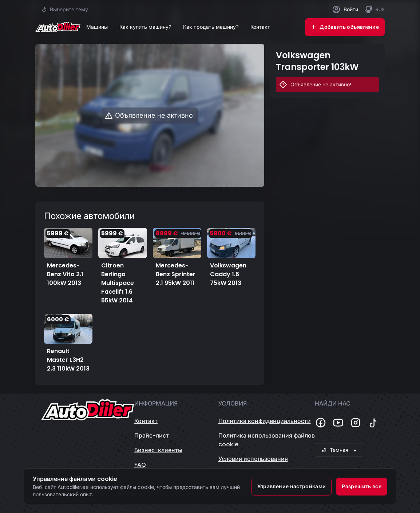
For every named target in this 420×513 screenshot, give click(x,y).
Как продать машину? (211, 27)
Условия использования (253, 459)
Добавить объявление (345, 27)
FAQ (140, 465)
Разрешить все (362, 486)
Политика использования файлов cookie (267, 440)
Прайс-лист (152, 436)
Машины (97, 27)
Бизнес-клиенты (158, 450)
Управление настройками (292, 486)
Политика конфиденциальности (265, 421)
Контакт (260, 27)
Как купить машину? (145, 27)
